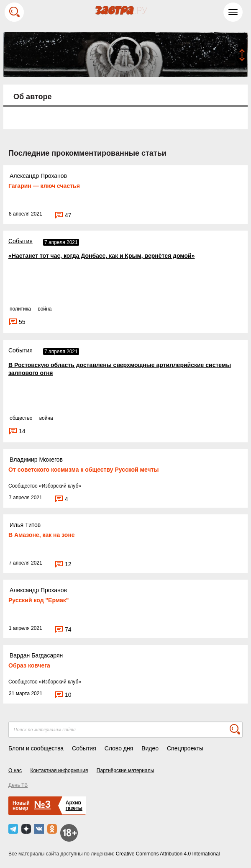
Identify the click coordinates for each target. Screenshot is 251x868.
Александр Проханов (38, 176)
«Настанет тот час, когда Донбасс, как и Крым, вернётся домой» (101, 256)
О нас (15, 770)
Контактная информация (59, 770)
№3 (42, 804)
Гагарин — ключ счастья (44, 186)
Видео (150, 748)
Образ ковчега (29, 665)
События (20, 241)
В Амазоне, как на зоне (42, 535)
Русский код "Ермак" (38, 600)
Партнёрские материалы (125, 770)
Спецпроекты (185, 748)
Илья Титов (25, 525)
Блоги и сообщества (36, 748)
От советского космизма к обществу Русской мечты (83, 470)
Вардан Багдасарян (36, 655)
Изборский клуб (60, 486)
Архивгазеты (74, 805)
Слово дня (119, 748)
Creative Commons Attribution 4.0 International (168, 854)
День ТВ (18, 785)
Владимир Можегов (36, 460)
